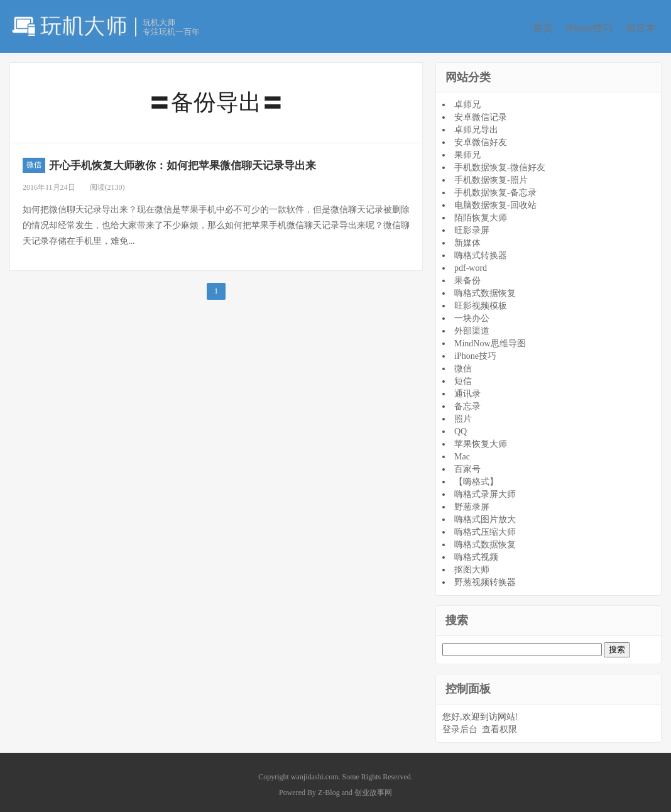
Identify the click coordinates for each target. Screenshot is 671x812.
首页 (540, 28)
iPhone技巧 (591, 28)
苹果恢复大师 (481, 440)
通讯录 (467, 390)
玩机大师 (69, 26)
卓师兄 (467, 101)
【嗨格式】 (476, 478)
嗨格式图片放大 (485, 516)
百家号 (467, 465)
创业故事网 (373, 788)
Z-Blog (329, 788)
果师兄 (467, 151)
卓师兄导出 (476, 126)
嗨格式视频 (476, 553)
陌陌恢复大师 (481, 214)
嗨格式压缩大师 (485, 528)
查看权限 (499, 726)
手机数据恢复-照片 (491, 176)
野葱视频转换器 (485, 579)
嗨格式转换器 (481, 252)
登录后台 (460, 726)
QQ (461, 428)
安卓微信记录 (481, 113)
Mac (462, 453)
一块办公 (472, 315)
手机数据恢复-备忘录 (495, 189)
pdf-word (471, 264)
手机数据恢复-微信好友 (500, 164)
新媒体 (467, 239)
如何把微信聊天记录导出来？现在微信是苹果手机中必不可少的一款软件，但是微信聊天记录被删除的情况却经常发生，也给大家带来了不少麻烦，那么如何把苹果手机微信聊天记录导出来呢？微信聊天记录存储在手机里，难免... (216, 222)
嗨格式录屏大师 (485, 491)
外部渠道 (472, 327)
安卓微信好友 (481, 139)
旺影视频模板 (481, 302)
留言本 (648, 28)
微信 (34, 162)
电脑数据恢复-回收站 (495, 201)
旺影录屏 (472, 227)
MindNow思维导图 (490, 340)
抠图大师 (472, 566)
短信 (463, 377)
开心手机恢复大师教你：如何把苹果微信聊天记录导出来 (224, 161)
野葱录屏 (472, 503)
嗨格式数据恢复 (485, 289)
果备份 (467, 277)
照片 (463, 415)
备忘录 (467, 403)
